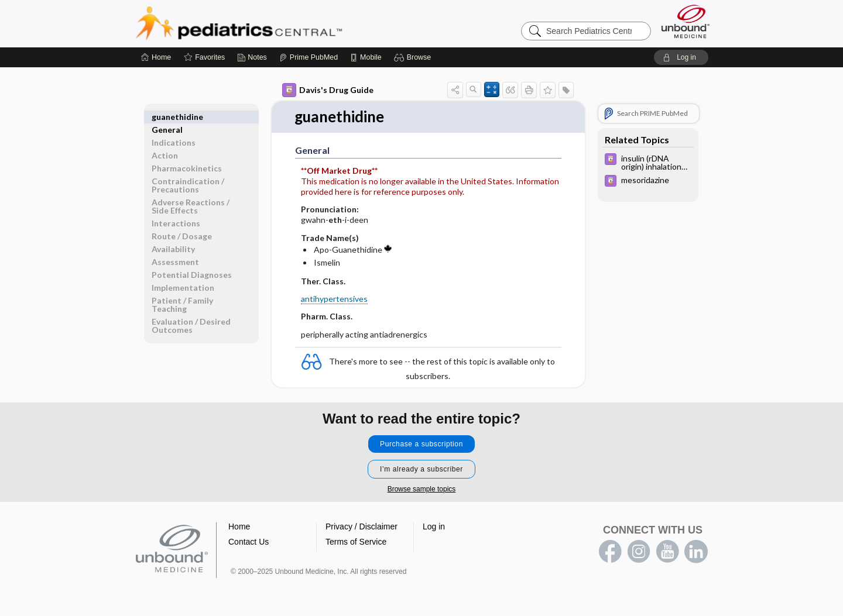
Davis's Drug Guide (328, 90)
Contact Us (249, 542)
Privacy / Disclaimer (361, 526)
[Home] (156, 57)
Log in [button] (434, 526)
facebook (610, 552)
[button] (414, 57)
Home (239, 526)
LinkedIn (696, 552)
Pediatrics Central (281, 23)
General (167, 117)
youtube (667, 552)
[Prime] (309, 57)
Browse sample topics (422, 489)
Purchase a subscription (421, 444)
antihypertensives (334, 299)
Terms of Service (356, 542)
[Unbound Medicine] (686, 21)
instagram (639, 552)
